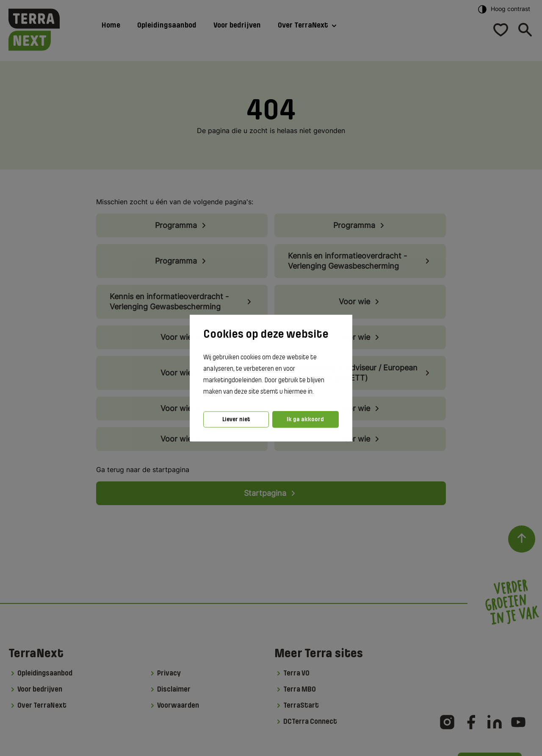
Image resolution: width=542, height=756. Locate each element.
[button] (316, 392)
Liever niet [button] (236, 419)
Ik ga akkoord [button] (305, 419)
